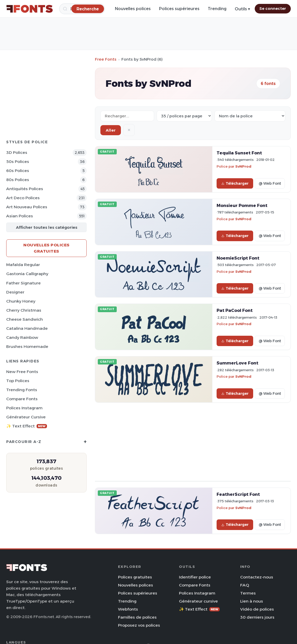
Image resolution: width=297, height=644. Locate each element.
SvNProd (243, 166)
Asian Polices (20, 216)
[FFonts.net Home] (30, 9)
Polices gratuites (135, 577)
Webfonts (128, 609)
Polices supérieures (179, 9)
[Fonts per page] (184, 116)
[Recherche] (88, 9)
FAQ (245, 585)
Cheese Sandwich (25, 319)
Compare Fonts (22, 399)
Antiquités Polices (25, 189)
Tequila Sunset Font (239, 153)
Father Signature (23, 283)
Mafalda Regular (23, 265)
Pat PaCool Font (235, 310)
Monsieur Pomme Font (242, 205)
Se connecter (273, 9)
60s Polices (18, 171)
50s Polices (18, 162)
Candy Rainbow (22, 337)
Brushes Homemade (27, 346)
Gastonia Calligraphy (27, 274)
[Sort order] (250, 116)
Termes (248, 593)
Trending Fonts (22, 390)
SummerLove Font (237, 363)
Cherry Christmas (24, 310)
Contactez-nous (257, 577)
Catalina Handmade (27, 328)
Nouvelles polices (133, 9)
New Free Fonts (22, 372)
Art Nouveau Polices (27, 207)
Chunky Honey (21, 301)
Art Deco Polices (23, 198)
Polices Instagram (24, 408)
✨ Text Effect (27, 426)
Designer (15, 292)
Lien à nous (252, 601)
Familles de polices (137, 617)
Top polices (18, 381)
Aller (111, 130)
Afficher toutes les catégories (47, 227)
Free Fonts (106, 59)
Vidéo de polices (257, 609)
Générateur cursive (26, 417)
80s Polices (18, 180)
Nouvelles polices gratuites (46, 248)
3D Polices (17, 152)
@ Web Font (270, 183)
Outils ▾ (242, 9)
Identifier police (195, 577)
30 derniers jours (257, 617)
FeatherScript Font (238, 494)
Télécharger (235, 183)
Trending (217, 9)
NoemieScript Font (238, 258)
